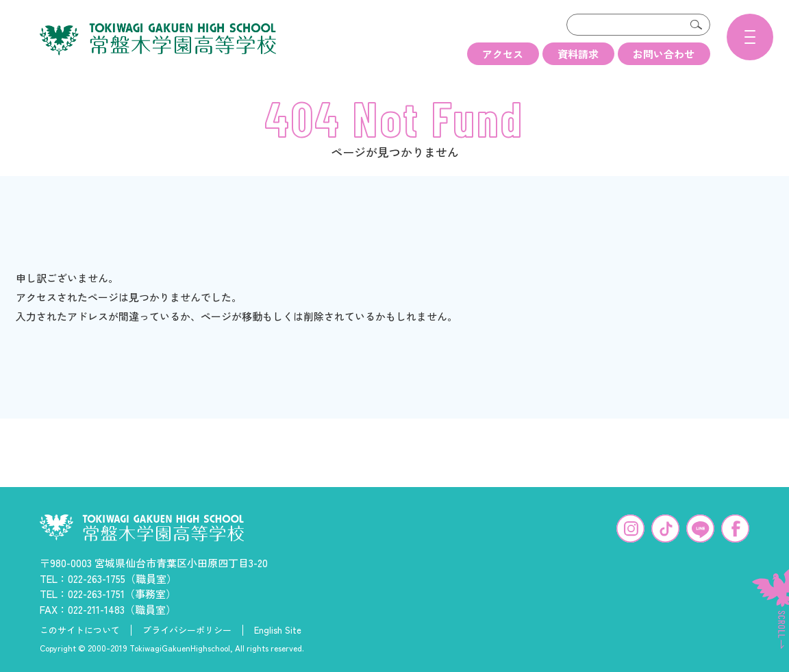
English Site (278, 628)
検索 (697, 25)
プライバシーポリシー (187, 628)
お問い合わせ (664, 54)
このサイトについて (80, 628)
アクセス (503, 54)
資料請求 (578, 54)
